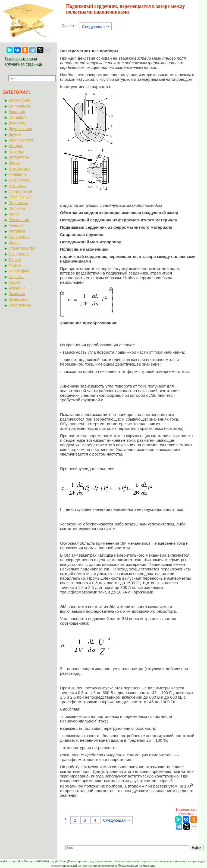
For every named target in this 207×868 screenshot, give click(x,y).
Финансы (16, 277)
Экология (17, 294)
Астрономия (19, 106)
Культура (16, 151)
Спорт (14, 243)
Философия (19, 271)
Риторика (17, 231)
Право (14, 214)
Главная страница (21, 59)
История (16, 146)
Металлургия (20, 180)
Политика (17, 208)
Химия (14, 282)
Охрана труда (21, 197)
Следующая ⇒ (95, 26)
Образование (20, 191)
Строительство (22, 248)
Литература (19, 157)
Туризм (15, 260)
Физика (15, 265)
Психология (19, 220)
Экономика (18, 299)
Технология (18, 254)
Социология (19, 237)
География (18, 117)
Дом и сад (17, 123)
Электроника (20, 305)
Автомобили (19, 100)
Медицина (18, 174)
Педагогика (18, 203)
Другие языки (20, 129)
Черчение (17, 288)
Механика (17, 186)
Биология (17, 112)
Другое (14, 134)
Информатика (21, 140)
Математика (19, 169)
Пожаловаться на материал (137, 866)
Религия (16, 225)
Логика (14, 163)
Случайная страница (24, 64)
